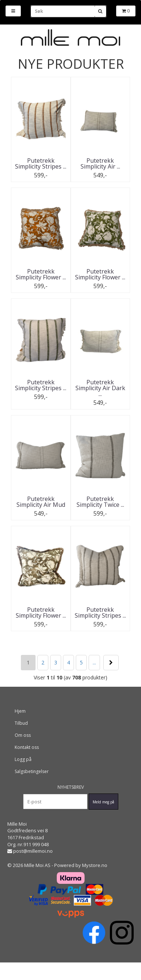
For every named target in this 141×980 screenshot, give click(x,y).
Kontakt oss (27, 747)
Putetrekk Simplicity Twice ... (100, 502)
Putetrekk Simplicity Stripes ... (41, 163)
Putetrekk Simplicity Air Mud (41, 502)
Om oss (23, 735)
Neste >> (111, 663)
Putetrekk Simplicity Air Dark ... (100, 388)
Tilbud (21, 723)
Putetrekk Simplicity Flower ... (41, 274)
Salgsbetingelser (32, 771)
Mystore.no (95, 865)
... (94, 662)
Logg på (23, 759)
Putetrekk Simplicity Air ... (100, 163)
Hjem (20, 711)
